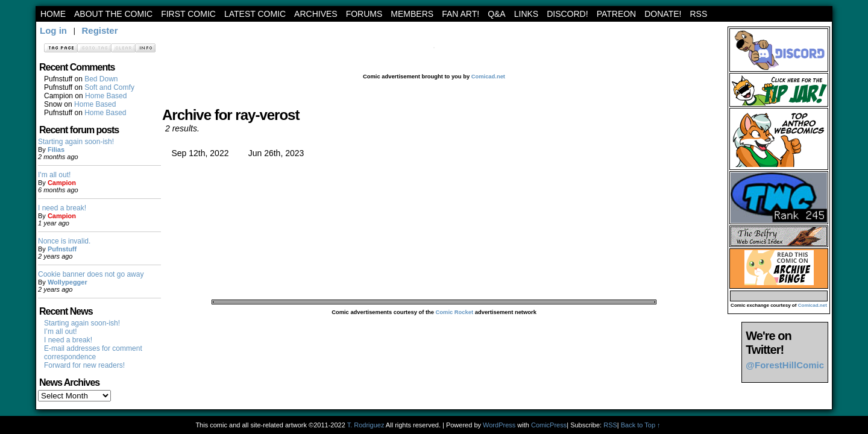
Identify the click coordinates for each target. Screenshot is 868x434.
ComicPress (549, 425)
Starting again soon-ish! (76, 142)
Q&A (497, 14)
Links (526, 14)
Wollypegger (68, 282)
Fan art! (461, 14)
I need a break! (62, 208)
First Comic (188, 14)
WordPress (499, 425)
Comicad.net (488, 77)
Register (99, 30)
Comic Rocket (455, 312)
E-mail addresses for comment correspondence (93, 353)
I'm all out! (54, 175)
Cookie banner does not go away (91, 274)
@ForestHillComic (785, 365)
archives (316, 14)
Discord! (567, 14)
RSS (698, 14)
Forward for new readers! (84, 365)
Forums (364, 14)
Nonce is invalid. (64, 241)
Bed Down (101, 79)
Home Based (106, 96)
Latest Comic (255, 14)
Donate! (663, 14)
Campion (62, 183)
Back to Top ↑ (641, 425)
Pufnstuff (62, 249)
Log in (53, 30)
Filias (56, 149)
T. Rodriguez (366, 425)
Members (412, 14)
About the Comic (113, 14)
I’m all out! (61, 332)
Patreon (617, 14)
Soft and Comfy (109, 87)
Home (53, 14)
